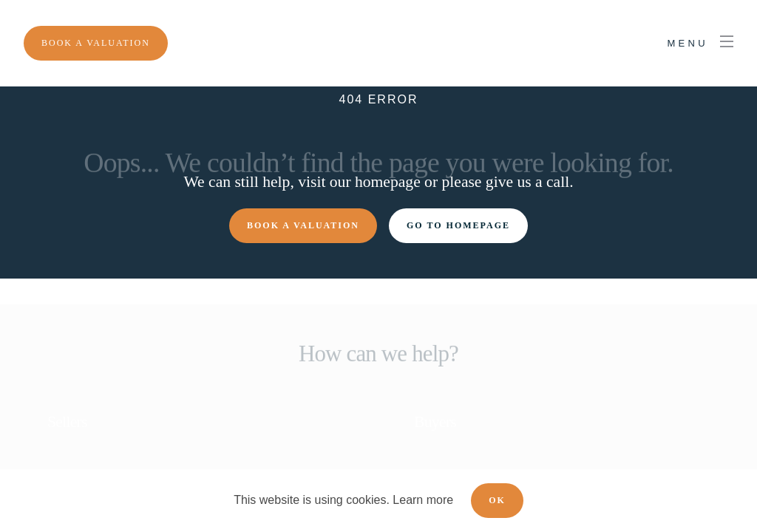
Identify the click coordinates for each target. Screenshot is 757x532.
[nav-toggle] (700, 44)
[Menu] (96, 43)
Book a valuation (303, 225)
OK (497, 500)
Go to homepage (458, 225)
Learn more (423, 500)
